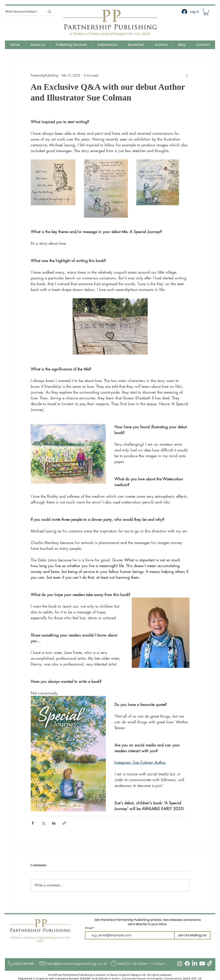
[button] (206, 12)
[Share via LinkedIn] (54, 823)
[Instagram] (180, 964)
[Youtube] (202, 964)
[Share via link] (64, 823)
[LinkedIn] (195, 964)
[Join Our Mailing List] (192, 935)
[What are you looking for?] (22, 12)
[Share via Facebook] (33, 823)
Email (89, 928)
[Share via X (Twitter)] (43, 823)
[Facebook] (187, 964)
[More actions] (187, 75)
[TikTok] (210, 964)
